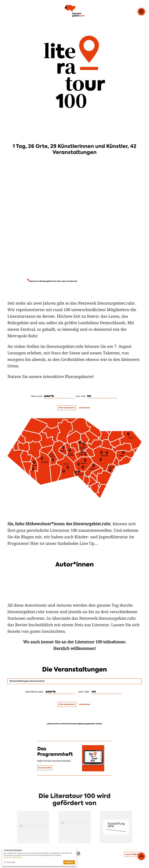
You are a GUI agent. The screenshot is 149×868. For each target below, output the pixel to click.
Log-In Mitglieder (133, 854)
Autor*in (49, 396)
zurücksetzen (84, 408)
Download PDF (45, 768)
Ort (89, 396)
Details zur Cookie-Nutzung (13, 857)
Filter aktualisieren (67, 408)
